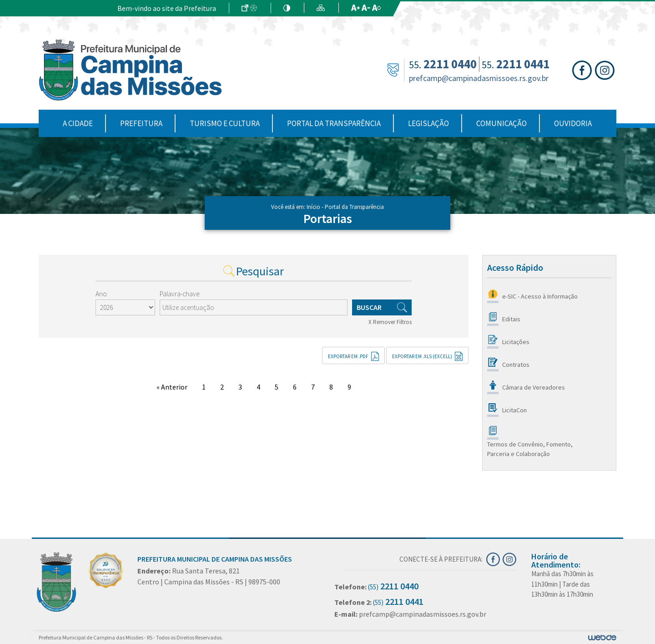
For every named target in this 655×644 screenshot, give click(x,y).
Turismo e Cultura (225, 123)
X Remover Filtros (390, 322)
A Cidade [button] (78, 123)
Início (313, 207)
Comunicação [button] (501, 123)
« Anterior (172, 387)
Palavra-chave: (180, 294)
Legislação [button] (428, 123)
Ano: (102, 294)
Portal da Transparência (334, 123)
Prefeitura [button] (141, 123)
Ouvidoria (573, 123)
